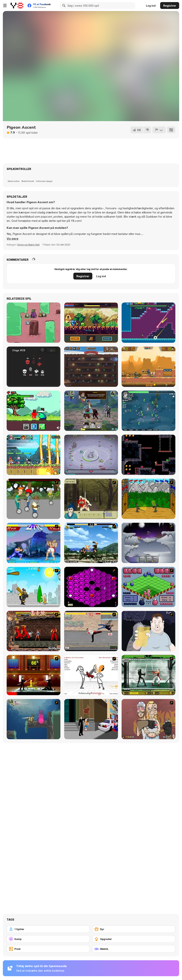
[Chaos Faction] (148, 543)
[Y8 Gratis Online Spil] (17, 6)
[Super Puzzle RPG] (34, 455)
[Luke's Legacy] (148, 323)
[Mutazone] (148, 411)
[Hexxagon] (91, 587)
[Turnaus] (148, 499)
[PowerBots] (34, 323)
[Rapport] (159, 130)
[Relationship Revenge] (91, 675)
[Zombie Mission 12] (148, 367)
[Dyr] (134, 929)
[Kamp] (48, 939)
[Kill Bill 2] (34, 675)
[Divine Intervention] (91, 719)
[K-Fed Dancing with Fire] (148, 719)
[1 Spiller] (48, 929)
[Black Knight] (34, 587)
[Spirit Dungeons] (34, 367)
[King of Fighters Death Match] (91, 543)
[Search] (63, 6)
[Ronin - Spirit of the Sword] (91, 499)
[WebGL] (134, 949)
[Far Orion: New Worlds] (91, 411)
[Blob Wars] (148, 587)
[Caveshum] (148, 455)
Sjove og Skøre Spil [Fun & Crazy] (28, 245)
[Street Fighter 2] (34, 543)
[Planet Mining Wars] (91, 455)
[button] (13, 239)
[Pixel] (48, 949)
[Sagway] (34, 499)
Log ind (151, 6)
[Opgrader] (134, 939)
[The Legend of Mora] (34, 411)
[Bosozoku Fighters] (34, 631)
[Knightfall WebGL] (91, 323)
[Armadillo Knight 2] (34, 719)
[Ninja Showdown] (148, 675)
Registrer (170, 6)
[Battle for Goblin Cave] (91, 367)
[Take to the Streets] (91, 631)
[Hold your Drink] (148, 631)
